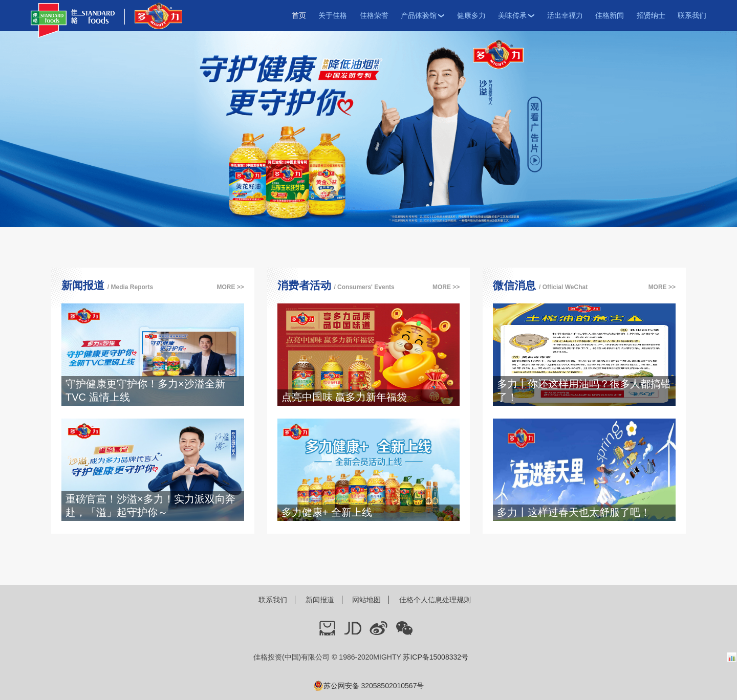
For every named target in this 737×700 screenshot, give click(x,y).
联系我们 (692, 15)
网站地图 (366, 600)
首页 (299, 15)
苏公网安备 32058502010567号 (369, 686)
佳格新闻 (610, 15)
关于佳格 (333, 15)
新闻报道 (320, 600)
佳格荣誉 (374, 15)
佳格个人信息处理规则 (435, 600)
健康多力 (471, 15)
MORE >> (230, 287)
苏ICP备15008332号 (436, 657)
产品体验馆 (422, 15)
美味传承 (516, 15)
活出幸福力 (565, 15)
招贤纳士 (651, 15)
